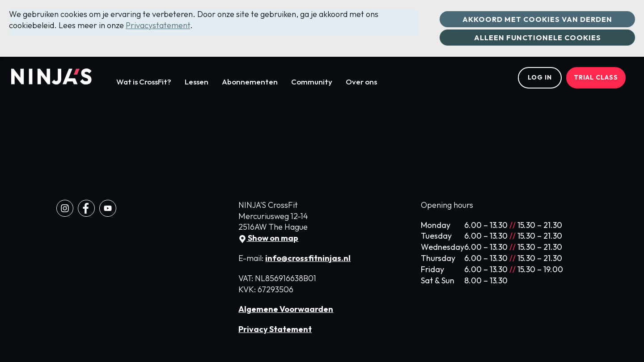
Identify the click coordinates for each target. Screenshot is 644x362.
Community (312, 82)
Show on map (268, 238)
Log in (540, 77)
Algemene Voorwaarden (286, 309)
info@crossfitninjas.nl (308, 258)
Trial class (596, 77)
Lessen (197, 82)
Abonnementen (250, 82)
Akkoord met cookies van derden (537, 19)
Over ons (361, 82)
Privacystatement (158, 25)
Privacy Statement (275, 329)
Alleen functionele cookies (538, 38)
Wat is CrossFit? (144, 82)
